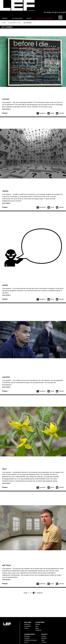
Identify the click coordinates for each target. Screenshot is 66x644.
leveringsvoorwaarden (31, 637)
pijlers (37, 625)
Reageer (5, 120)
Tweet (51, 120)
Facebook (41, 120)
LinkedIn (60, 120)
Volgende (40, 600)
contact (26, 625)
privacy (26, 639)
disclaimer (27, 633)
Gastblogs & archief (44, 25)
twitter (43, 637)
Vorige (26, 600)
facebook (44, 635)
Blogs (29, 25)
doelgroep (38, 627)
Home (4, 30)
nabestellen (27, 623)
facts (37, 623)
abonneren (27, 621)
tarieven (38, 621)
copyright (27, 635)
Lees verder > (6, 116)
